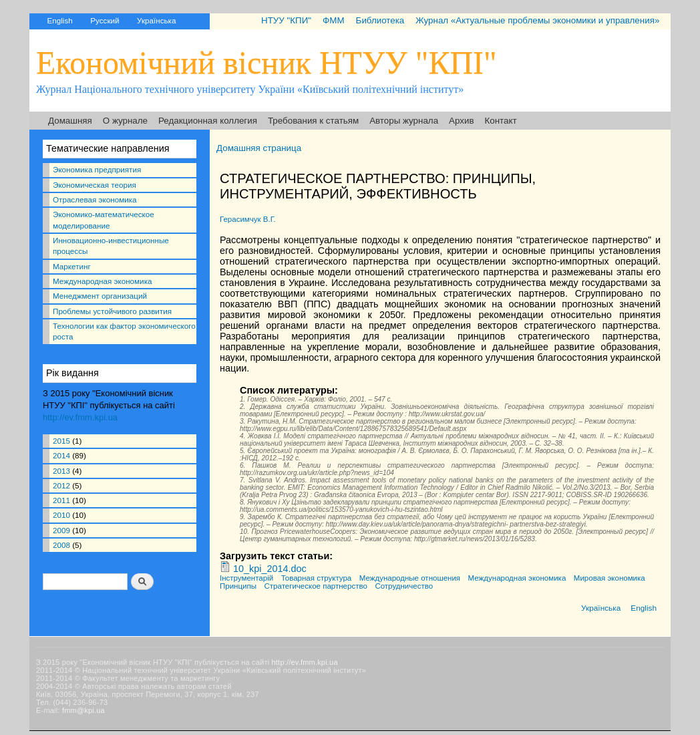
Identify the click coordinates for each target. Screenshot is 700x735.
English (59, 20)
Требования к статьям (313, 121)
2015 (61, 441)
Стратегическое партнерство (316, 586)
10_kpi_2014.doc (270, 569)
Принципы (238, 586)
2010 (61, 515)
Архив (461, 121)
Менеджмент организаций (100, 296)
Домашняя (70, 121)
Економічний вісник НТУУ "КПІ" (267, 62)
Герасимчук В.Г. (248, 219)
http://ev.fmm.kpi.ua (80, 417)
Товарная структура (317, 578)
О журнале (125, 121)
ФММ (333, 20)
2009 (61, 530)
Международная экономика (102, 281)
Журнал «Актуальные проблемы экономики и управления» (537, 20)
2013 (61, 471)
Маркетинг (72, 266)
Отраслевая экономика (95, 199)
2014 (61, 455)
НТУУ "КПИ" (286, 20)
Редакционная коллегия (208, 121)
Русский (105, 20)
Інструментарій (246, 578)
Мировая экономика (609, 578)
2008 (61, 545)
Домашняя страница (259, 148)
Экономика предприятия (97, 169)
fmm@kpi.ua (83, 710)
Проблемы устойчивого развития (112, 311)
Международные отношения (410, 578)
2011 (61, 500)
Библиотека (380, 20)
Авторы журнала (404, 121)
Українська (156, 20)
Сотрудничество (404, 586)
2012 (61, 485)
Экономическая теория (95, 185)
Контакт (501, 121)
